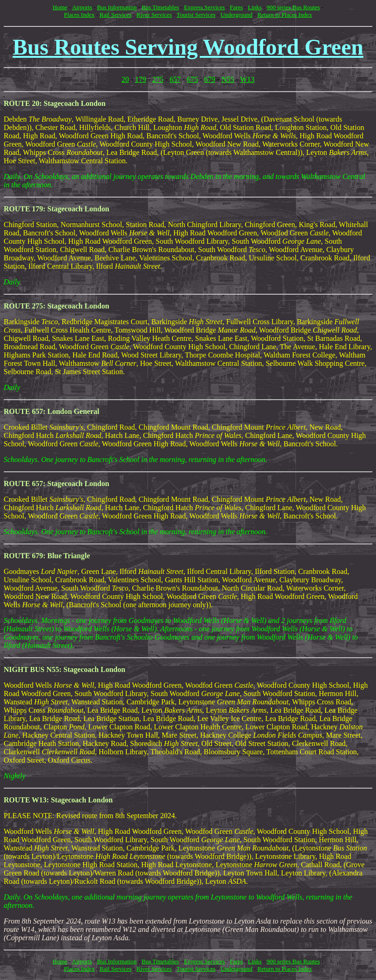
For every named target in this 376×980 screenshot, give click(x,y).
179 (141, 79)
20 (125, 79)
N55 (228, 79)
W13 (247, 79)
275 (158, 79)
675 (192, 79)
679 (210, 79)
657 (175, 79)
